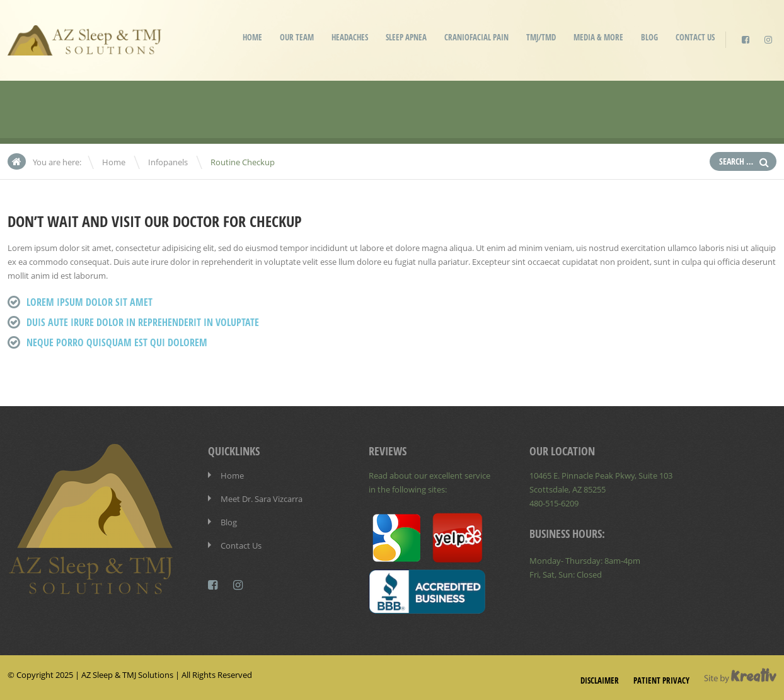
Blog (649, 37)
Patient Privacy (661, 680)
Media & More (598, 37)
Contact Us (695, 37)
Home (252, 37)
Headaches (350, 37)
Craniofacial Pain (476, 37)
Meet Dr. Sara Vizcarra (262, 499)
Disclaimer (600, 680)
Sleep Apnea (406, 37)
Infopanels (168, 162)
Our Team (297, 37)
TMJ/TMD (541, 37)
